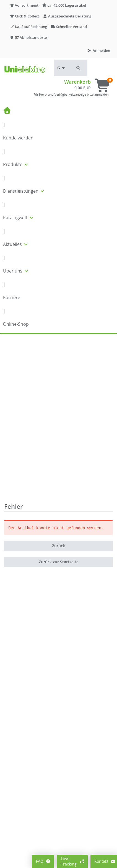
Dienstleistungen (24, 191)
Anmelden (99, 50)
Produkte (16, 164)
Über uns (16, 271)
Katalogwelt (19, 218)
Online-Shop (16, 324)
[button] (79, 68)
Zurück (58, 385)
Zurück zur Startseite (59, 402)
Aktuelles (16, 244)
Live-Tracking (72, 861)
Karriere (12, 297)
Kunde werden (18, 138)
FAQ (43, 861)
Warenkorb (77, 82)
